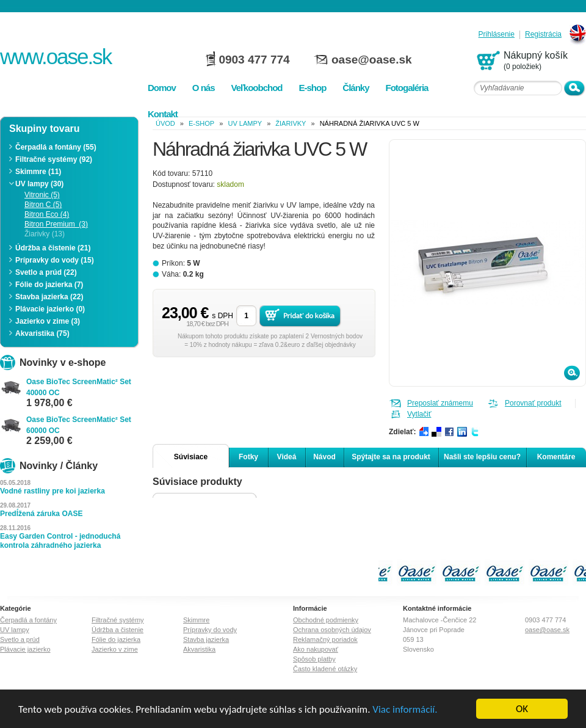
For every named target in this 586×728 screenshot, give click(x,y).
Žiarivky (291, 123)
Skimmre (196, 620)
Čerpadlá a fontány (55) (56, 147)
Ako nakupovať (316, 649)
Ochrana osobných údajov (332, 630)
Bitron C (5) (43, 205)
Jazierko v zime (115, 649)
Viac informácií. (405, 709)
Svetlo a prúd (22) (46, 272)
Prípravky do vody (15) (55, 260)
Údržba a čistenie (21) (53, 248)
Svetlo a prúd (20, 639)
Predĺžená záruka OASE (41, 514)
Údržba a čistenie (118, 630)
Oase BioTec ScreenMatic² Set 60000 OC (79, 425)
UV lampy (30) (39, 184)
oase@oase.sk (372, 60)
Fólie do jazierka (116, 639)
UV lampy (245, 123)
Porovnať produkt (533, 403)
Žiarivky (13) (45, 234)
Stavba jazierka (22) (49, 297)
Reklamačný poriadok (325, 639)
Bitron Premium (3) (56, 224)
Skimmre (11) (38, 172)
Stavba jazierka (206, 639)
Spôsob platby (314, 659)
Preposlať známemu (440, 403)
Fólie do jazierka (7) (49, 285)
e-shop (201, 123)
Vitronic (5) (42, 195)
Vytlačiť (419, 414)
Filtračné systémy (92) (54, 159)
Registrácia (543, 35)
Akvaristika (199, 649)
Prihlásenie (497, 35)
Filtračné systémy (118, 620)
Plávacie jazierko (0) (50, 309)
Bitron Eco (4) (47, 214)
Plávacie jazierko (25, 649)
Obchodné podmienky (326, 620)
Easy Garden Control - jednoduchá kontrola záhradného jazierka (60, 541)
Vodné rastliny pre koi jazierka (52, 491)
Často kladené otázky (325, 669)
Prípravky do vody (210, 630)
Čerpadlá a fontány (28, 620)
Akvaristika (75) (42, 333)
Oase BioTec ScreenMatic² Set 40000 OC (79, 387)
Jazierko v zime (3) (48, 321)
